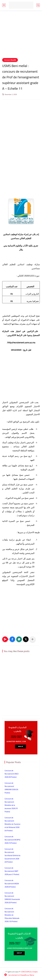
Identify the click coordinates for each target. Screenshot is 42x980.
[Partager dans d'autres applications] (32, 639)
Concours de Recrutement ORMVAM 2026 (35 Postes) (11, 788)
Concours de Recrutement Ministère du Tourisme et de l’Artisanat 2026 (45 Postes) (12, 824)
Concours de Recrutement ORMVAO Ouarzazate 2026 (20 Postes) (12, 898)
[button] (12, 639)
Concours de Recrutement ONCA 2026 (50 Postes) (12, 774)
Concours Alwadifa (10, 60)
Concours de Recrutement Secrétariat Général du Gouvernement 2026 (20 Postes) (12, 855)
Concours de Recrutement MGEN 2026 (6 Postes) (12, 884)
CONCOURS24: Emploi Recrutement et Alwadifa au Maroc (23, 973)
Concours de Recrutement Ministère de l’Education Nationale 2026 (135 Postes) (12, 915)
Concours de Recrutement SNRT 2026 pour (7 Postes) (12, 871)
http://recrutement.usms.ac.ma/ (21, 343)
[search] (38, 5)
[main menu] (4, 5)
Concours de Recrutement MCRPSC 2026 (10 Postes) (13, 840)
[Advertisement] (21, 36)
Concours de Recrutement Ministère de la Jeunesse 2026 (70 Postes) (11, 805)
